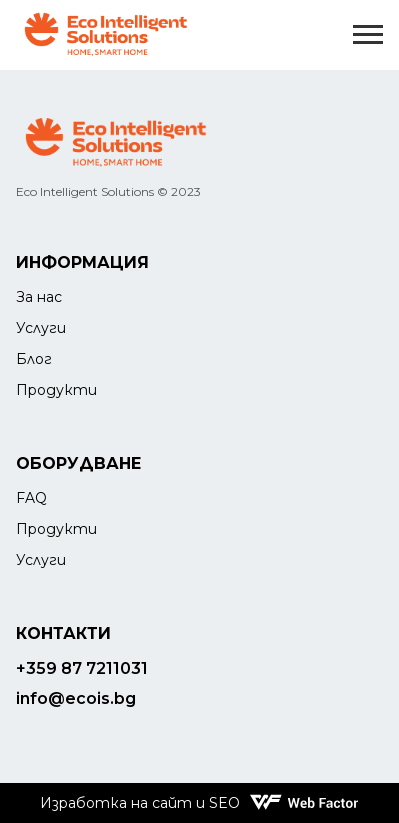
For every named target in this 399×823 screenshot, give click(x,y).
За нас (39, 297)
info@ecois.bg (76, 698)
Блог (34, 359)
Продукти (56, 390)
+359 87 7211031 (82, 668)
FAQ (31, 498)
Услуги (41, 328)
